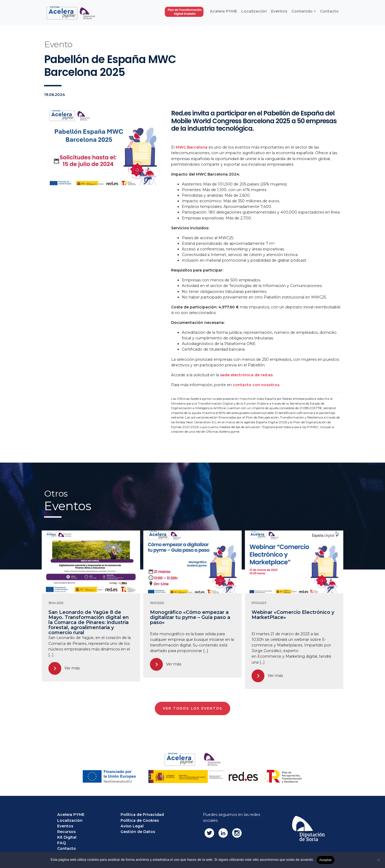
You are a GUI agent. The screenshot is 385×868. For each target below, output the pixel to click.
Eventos (65, 826)
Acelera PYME (71, 815)
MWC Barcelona (192, 147)
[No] (378, 860)
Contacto (67, 848)
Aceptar (326, 860)
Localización (70, 820)
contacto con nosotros (256, 385)
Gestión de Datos (138, 832)
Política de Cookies (140, 820)
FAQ (61, 843)
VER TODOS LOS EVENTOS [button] (193, 708)
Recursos (66, 832)
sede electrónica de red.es (246, 375)
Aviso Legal (132, 826)
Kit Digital (67, 837)
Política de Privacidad (142, 815)
